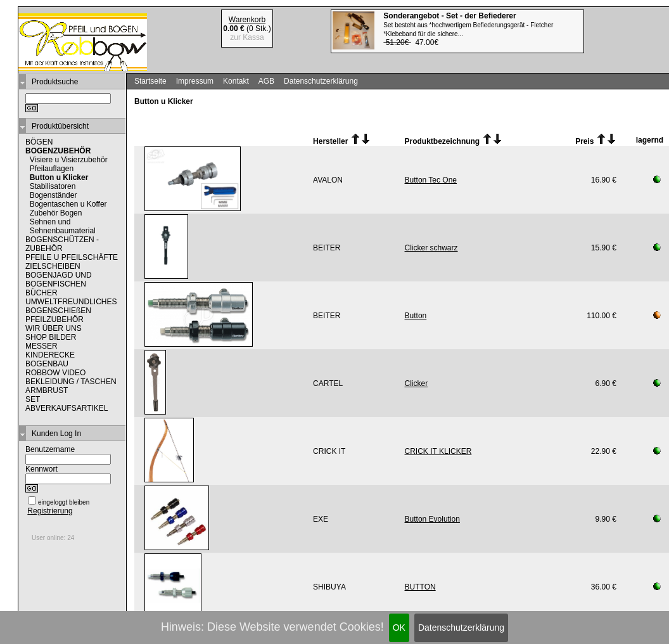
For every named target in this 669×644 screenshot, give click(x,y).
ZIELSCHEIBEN (53, 266)
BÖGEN (39, 142)
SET (33, 399)
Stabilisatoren (53, 186)
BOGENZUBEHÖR (58, 151)
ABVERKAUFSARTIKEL (67, 408)
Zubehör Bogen (56, 213)
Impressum (195, 81)
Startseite (150, 81)
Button (416, 316)
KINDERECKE (50, 355)
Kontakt (236, 81)
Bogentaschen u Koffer (68, 204)
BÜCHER (41, 293)
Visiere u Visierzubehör (69, 160)
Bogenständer (54, 195)
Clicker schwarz (431, 248)
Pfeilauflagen (52, 169)
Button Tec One (431, 180)
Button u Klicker (59, 177)
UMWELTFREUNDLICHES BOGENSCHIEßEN (71, 306)
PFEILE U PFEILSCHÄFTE (72, 257)
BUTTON (420, 587)
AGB (266, 81)
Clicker (417, 383)
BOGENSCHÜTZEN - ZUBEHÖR (62, 244)
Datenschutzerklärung (461, 628)
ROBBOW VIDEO (55, 373)
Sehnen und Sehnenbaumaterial (63, 226)
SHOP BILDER (51, 337)
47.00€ (468, 29)
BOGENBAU (47, 364)
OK (399, 628)
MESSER (41, 346)
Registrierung (50, 511)
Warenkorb (247, 20)
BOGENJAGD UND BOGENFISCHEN (59, 280)
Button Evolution (432, 519)
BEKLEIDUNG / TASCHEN (71, 382)
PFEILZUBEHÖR (54, 319)
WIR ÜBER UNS (54, 328)
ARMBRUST (47, 390)
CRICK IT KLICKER (438, 451)
